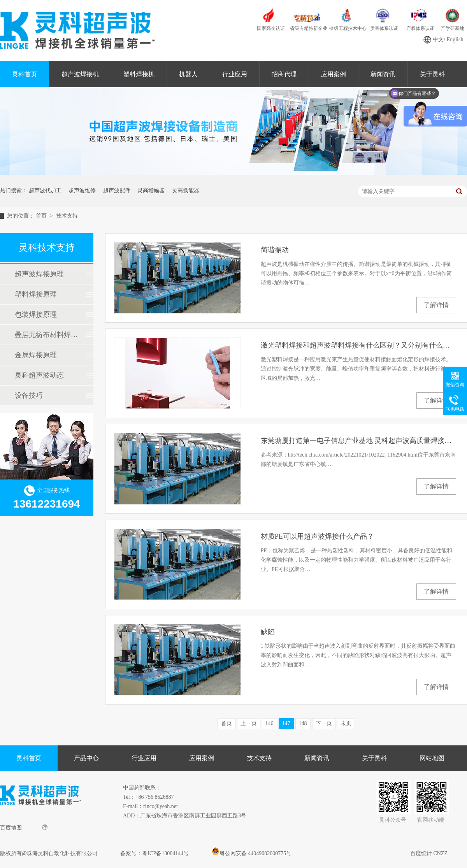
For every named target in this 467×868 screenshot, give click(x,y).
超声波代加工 (45, 191)
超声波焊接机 (80, 74)
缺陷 (268, 632)
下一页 (324, 723)
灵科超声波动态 (39, 375)
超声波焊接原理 (39, 274)
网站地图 (432, 758)
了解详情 (436, 305)
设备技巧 (29, 395)
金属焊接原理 (36, 355)
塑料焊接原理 (36, 294)
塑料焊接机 (139, 74)
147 (286, 723)
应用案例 (334, 74)
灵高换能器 (186, 191)
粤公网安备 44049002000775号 (252, 853)
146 (269, 723)
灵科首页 (25, 74)
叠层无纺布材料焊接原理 (46, 335)
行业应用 (235, 74)
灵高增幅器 (151, 191)
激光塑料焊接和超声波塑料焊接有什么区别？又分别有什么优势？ (358, 345)
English (455, 40)
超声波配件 (117, 191)
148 (303, 723)
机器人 (188, 74)
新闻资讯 (383, 74)
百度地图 (24, 828)
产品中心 (86, 758)
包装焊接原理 (36, 315)
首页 (42, 216)
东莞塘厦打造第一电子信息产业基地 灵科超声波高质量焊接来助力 (358, 441)
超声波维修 (82, 191)
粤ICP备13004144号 (165, 853)
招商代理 (284, 74)
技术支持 (67, 216)
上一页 (249, 723)
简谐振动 (275, 250)
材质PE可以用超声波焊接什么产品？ (317, 536)
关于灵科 (374, 758)
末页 (346, 723)
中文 (438, 40)
